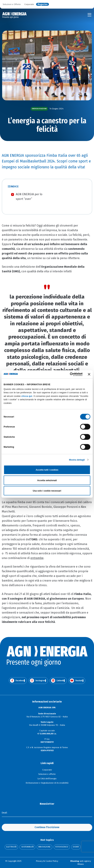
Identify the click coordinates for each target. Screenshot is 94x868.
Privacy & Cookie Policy (47, 861)
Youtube (77, 681)
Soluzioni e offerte (47, 774)
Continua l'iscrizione (47, 827)
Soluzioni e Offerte (12, 4)
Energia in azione (39, 109)
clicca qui (27, 396)
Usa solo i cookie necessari (47, 491)
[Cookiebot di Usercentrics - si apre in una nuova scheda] (67, 374)
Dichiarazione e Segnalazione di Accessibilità (47, 783)
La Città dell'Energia (47, 779)
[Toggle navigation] (90, 15)
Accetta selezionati (47, 480)
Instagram (38, 681)
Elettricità (11, 847)
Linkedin (58, 681)
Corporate (29, 4)
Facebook (17, 681)
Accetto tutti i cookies (47, 470)
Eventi (76, 847)
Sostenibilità (27, 847)
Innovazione (44, 847)
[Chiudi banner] (89, 374)
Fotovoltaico (62, 847)
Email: (5, 813)
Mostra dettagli (77, 460)
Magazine (43, 4)
